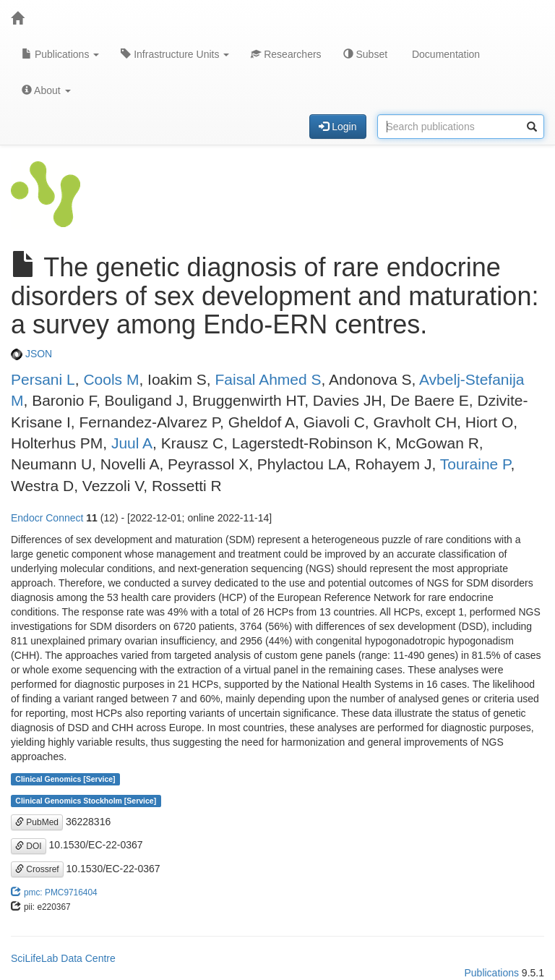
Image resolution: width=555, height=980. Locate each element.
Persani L (43, 379)
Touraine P (476, 464)
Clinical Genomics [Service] (65, 779)
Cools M (111, 379)
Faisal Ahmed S (268, 379)
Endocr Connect (47, 518)
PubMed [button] (37, 822)
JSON (31, 354)
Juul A (132, 443)
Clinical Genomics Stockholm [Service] (86, 801)
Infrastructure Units (175, 54)
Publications (60, 54)
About (46, 90)
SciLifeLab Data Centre (63, 958)
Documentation (444, 54)
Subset (365, 54)
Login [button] (337, 127)
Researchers (286, 54)
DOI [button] (29, 846)
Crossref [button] (37, 869)
